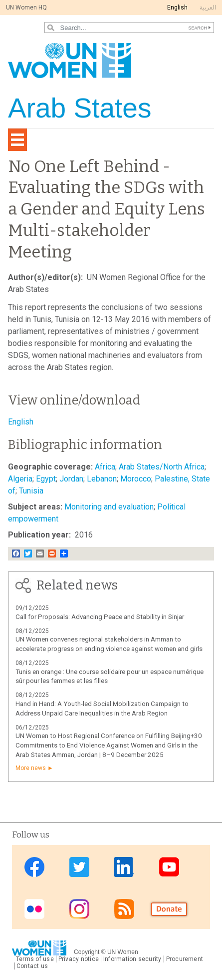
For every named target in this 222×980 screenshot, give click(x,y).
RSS (124, 909)
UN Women (123, 952)
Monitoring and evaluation (109, 507)
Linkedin (124, 867)
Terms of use (35, 959)
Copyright (87, 952)
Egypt (46, 479)
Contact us (32, 966)
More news (31, 768)
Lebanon (102, 479)
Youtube (169, 867)
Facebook (34, 867)
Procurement (185, 959)
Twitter (79, 867)
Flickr (34, 909)
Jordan (71, 479)
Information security (132, 959)
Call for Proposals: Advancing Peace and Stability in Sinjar (100, 617)
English (177, 7)
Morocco (136, 479)
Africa (105, 467)
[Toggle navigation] (17, 140)
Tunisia (31, 491)
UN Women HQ (26, 7)
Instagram (79, 909)
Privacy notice (79, 959)
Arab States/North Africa (162, 467)
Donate (169, 909)
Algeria (20, 479)
